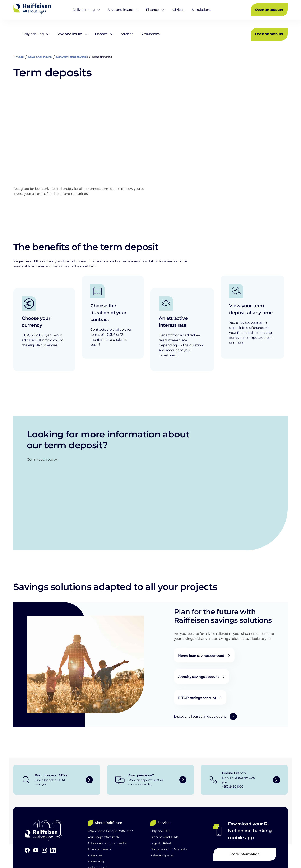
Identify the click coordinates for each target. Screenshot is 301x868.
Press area (95, 796)
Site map (138, 848)
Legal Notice (23, 848)
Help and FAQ (160, 771)
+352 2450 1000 (233, 727)
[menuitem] (84, 9)
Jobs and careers (99, 789)
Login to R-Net (161, 783)
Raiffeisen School (100, 814)
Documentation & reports (169, 789)
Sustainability (97, 826)
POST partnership (100, 820)
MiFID (113, 848)
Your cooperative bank (103, 777)
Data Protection (60, 848)
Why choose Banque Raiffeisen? (110, 771)
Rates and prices (162, 796)
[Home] (32, 9)
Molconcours (97, 808)
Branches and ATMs (164, 777)
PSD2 (90, 848)
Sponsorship (96, 802)
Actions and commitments (107, 783)
